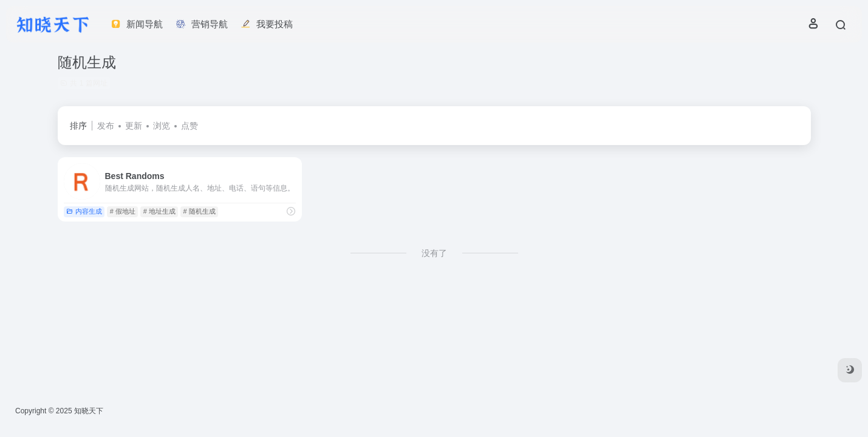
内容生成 (84, 211)
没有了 (434, 253)
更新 (134, 126)
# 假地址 (123, 211)
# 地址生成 (159, 211)
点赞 (190, 126)
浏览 (162, 126)
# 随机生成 (200, 211)
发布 (106, 126)
